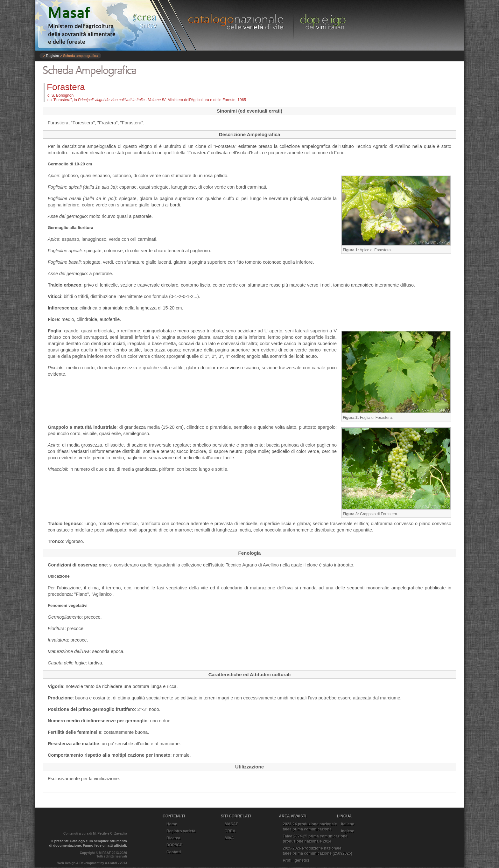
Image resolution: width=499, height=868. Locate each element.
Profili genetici (296, 860)
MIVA (229, 838)
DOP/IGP (174, 845)
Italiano (348, 824)
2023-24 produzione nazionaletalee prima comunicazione (310, 827)
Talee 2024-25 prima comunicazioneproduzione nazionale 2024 (315, 839)
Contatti (174, 852)
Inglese (347, 831)
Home (172, 824)
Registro (52, 56)
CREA (230, 831)
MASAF (232, 824)
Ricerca (173, 838)
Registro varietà (181, 831)
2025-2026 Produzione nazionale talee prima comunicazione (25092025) (318, 851)
